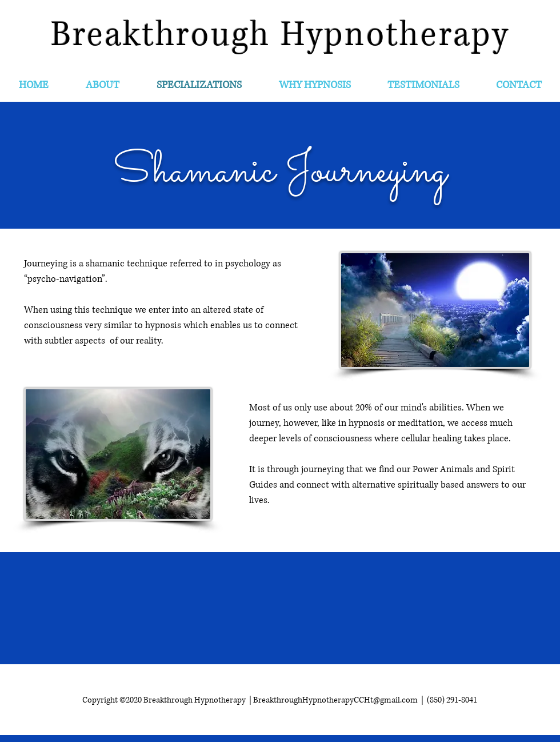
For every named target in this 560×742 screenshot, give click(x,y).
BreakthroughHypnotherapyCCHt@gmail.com (335, 700)
